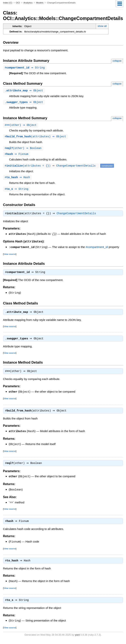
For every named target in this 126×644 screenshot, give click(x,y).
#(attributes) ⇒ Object (36, 137)
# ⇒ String (25, 68)
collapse (117, 61)
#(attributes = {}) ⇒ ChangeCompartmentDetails (52, 167)
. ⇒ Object (24, 91)
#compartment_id (97, 249)
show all (102, 26)
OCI (18, 3)
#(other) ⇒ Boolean (24, 149)
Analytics (28, 3)
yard (77, 638)
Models (40, 3)
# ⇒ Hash (18, 179)
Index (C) (8, 3)
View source (10, 256)
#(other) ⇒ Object (21, 126)
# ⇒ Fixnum (17, 155)
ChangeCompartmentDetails (77, 216)
